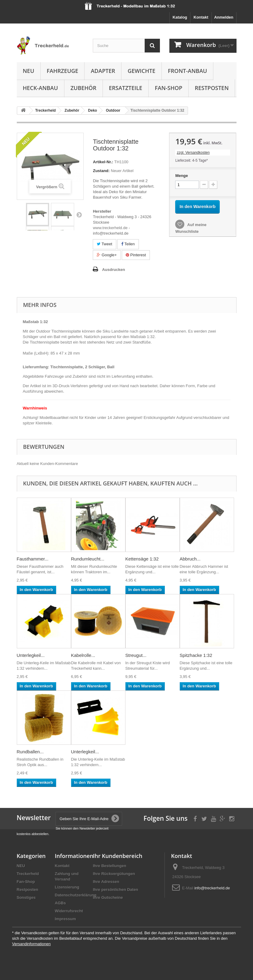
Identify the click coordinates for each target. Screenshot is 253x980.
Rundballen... (30, 752)
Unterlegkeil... (31, 655)
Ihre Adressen (106, 882)
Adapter (103, 71)
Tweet (104, 244)
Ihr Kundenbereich (118, 856)
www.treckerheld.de (110, 228)
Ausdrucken (113, 270)
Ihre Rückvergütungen (114, 874)
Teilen (128, 244)
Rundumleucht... (88, 559)
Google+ (107, 255)
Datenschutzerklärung (76, 895)
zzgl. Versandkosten (193, 153)
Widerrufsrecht (69, 911)
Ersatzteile (126, 88)
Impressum (65, 919)
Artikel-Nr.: (103, 162)
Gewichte (141, 71)
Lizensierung (67, 887)
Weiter (79, 214)
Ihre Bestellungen (110, 866)
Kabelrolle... (83, 655)
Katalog (180, 17)
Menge (181, 176)
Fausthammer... (33, 559)
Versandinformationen (31, 944)
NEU (29, 71)
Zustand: (101, 171)
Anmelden (224, 17)
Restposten (212, 88)
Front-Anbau (187, 71)
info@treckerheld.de (212, 888)
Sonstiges (26, 897)
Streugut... (136, 655)
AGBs (60, 903)
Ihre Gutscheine (108, 897)
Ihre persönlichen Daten (116, 890)
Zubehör (83, 88)
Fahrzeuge (62, 71)
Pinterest (136, 255)
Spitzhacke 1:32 (196, 655)
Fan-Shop (168, 88)
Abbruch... (190, 559)
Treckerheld (28, 874)
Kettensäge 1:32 (142, 559)
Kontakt (201, 17)
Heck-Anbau (40, 88)
